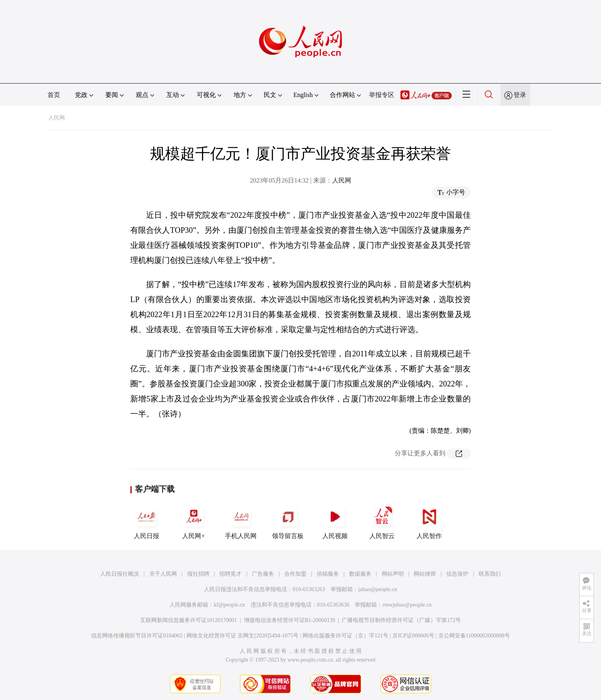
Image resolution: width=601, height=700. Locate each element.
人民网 (57, 118)
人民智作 (429, 521)
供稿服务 (328, 574)
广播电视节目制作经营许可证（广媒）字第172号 (401, 620)
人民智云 (382, 521)
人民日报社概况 (120, 574)
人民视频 (335, 521)
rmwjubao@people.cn (407, 605)
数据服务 (360, 574)
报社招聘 (198, 574)
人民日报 (146, 521)
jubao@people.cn (378, 589)
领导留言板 (288, 521)
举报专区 (382, 95)
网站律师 (425, 574)
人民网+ (194, 521)
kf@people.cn (229, 605)
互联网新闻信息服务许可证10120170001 (189, 620)
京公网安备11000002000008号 (474, 636)
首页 (54, 95)
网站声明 (393, 574)
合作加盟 (295, 574)
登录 (520, 95)
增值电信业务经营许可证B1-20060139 (290, 620)
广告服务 (263, 574)
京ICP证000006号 (413, 636)
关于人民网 (163, 574)
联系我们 (490, 574)
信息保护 (457, 574)
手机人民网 (241, 521)
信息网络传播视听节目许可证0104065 (137, 636)
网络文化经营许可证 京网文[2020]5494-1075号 (243, 636)
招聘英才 (230, 574)
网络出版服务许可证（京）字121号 (345, 636)
